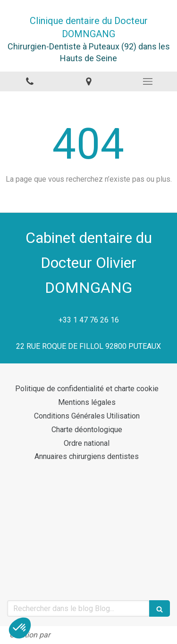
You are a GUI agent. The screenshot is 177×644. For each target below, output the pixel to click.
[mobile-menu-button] (147, 81)
